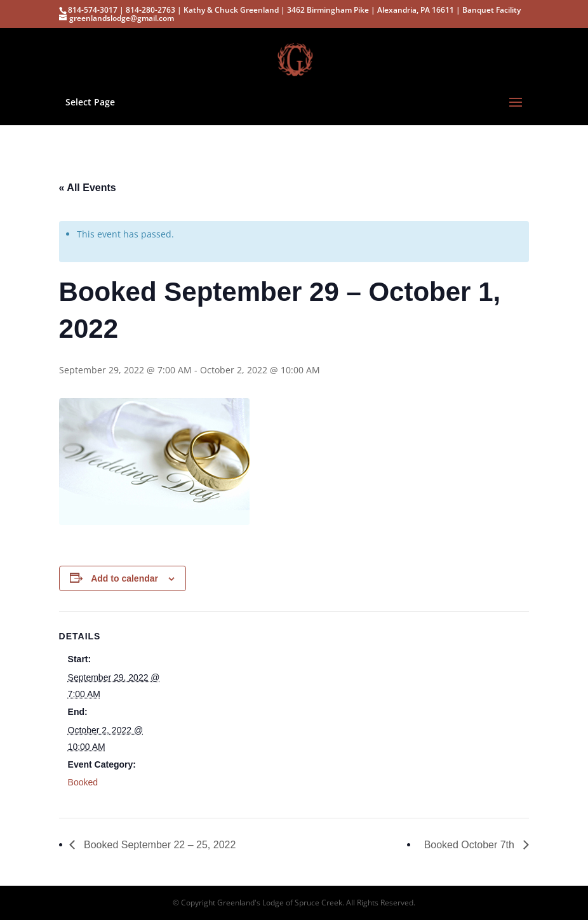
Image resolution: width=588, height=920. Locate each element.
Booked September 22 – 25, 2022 (159, 845)
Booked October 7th (471, 845)
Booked (83, 782)
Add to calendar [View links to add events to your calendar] (124, 578)
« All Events (88, 188)
